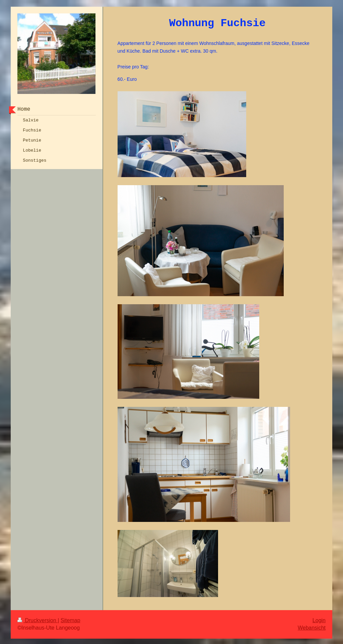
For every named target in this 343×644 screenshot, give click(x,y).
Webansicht (312, 626)
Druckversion (38, 619)
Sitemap (71, 619)
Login (319, 619)
